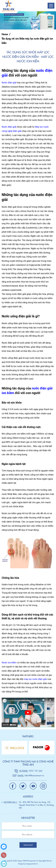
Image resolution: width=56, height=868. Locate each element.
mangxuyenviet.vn (32, 864)
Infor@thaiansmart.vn (34, 775)
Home (5, 34)
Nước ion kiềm (9, 663)
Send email (28, 845)
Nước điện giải (9, 83)
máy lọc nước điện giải (35, 679)
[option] (14, 748)
